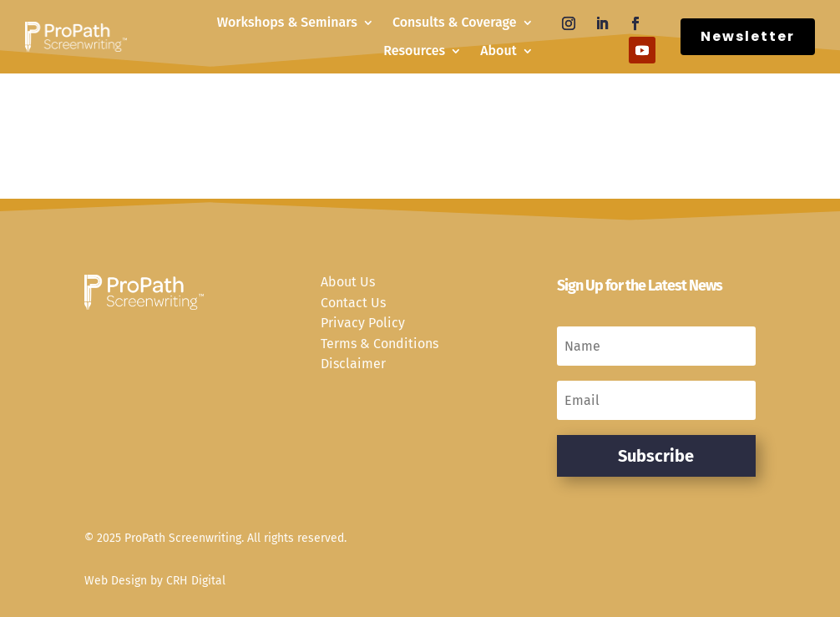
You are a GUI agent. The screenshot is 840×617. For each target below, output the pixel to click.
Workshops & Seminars (287, 22)
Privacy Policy (363, 323)
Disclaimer (353, 364)
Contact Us (353, 303)
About (498, 51)
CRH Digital (196, 581)
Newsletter (748, 36)
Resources (414, 51)
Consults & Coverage (455, 22)
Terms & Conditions (380, 344)
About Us (348, 282)
